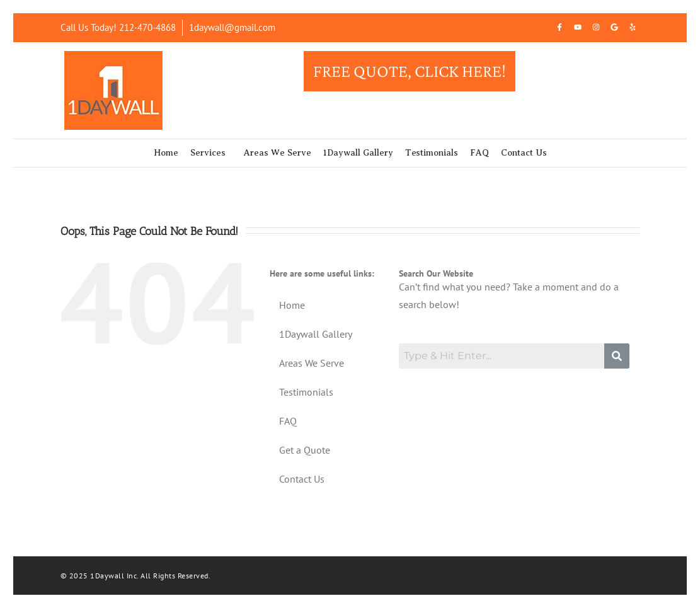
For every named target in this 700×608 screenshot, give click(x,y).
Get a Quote (305, 450)
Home (166, 153)
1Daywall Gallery (358, 153)
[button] (211, 153)
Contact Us (524, 153)
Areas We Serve (278, 153)
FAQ (479, 153)
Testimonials (432, 153)
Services (208, 153)
